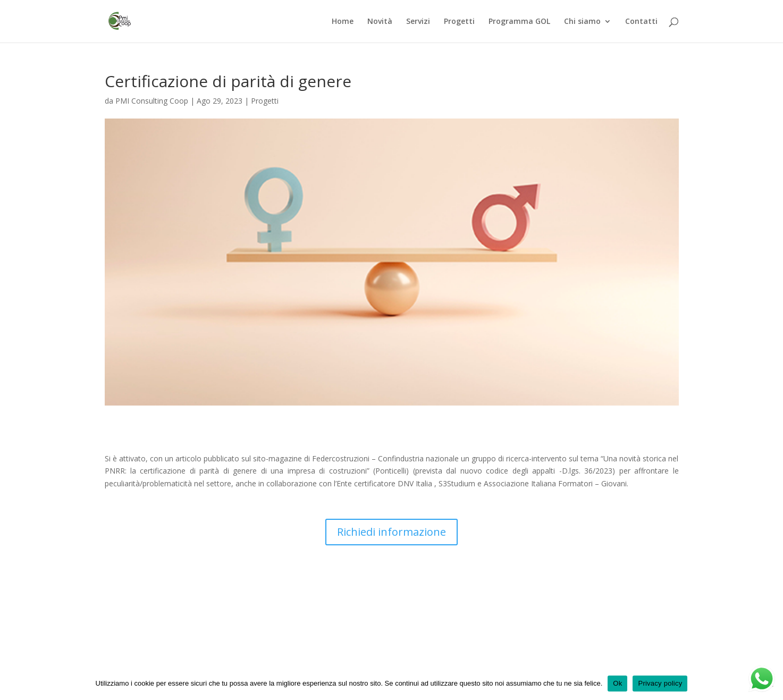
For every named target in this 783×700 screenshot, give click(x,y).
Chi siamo (582, 22)
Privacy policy (660, 683)
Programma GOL (519, 22)
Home (343, 22)
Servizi (418, 22)
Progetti (459, 22)
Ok (617, 683)
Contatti (641, 22)
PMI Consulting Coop (152, 101)
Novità (380, 22)
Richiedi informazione (391, 532)
